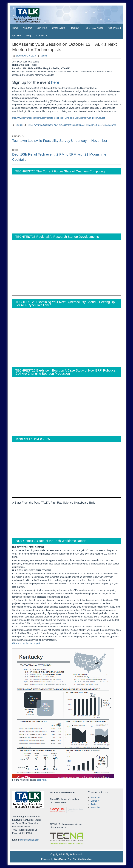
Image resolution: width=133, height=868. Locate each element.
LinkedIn (95, 801)
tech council (110, 125)
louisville (81, 125)
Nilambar (87, 859)
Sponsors (17, 35)
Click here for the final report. (26, 643)
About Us (28, 28)
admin (44, 56)
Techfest (75, 28)
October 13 (91, 125)
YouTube (95, 807)
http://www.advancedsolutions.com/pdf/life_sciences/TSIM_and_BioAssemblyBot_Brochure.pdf (59, 118)
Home (15, 28)
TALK (101, 125)
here (55, 82)
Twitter (94, 804)
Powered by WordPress (54, 859)
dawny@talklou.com (29, 840)
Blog (29, 35)
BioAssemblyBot (67, 125)
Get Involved (115, 28)
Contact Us (42, 35)
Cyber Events (59, 28)
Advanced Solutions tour (46, 125)
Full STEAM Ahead (94, 28)
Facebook (96, 797)
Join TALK (42, 28)
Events (19, 125)
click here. (42, 780)
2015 (30, 125)
